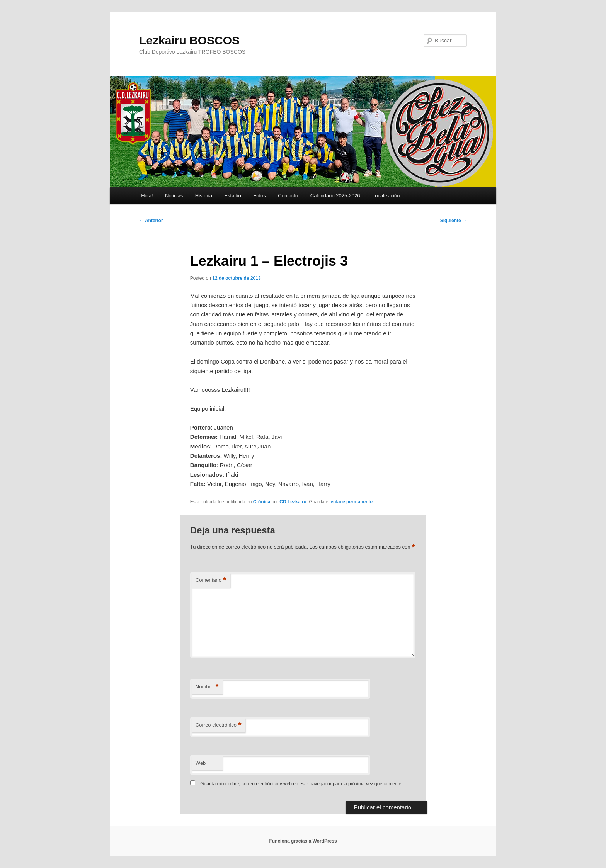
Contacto (288, 196)
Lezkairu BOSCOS (189, 40)
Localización (386, 196)
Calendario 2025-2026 (335, 196)
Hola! (147, 196)
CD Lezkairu (293, 502)
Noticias (174, 196)
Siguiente (454, 221)
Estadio (232, 196)
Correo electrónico (219, 725)
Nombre (207, 687)
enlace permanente (352, 502)
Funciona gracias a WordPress (303, 841)
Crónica (262, 502)
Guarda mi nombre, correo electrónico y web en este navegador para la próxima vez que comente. (301, 784)
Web (201, 763)
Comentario (211, 580)
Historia (204, 196)
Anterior (151, 221)
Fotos (260, 196)
